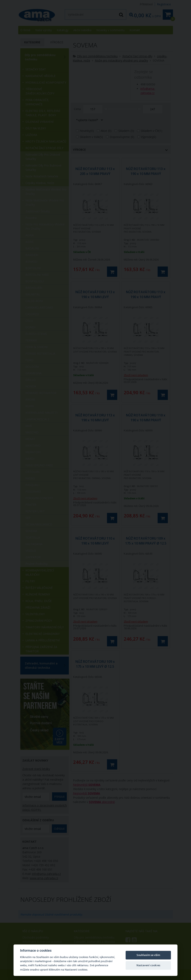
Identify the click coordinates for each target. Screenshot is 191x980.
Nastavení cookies (148, 965)
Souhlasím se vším (148, 955)
